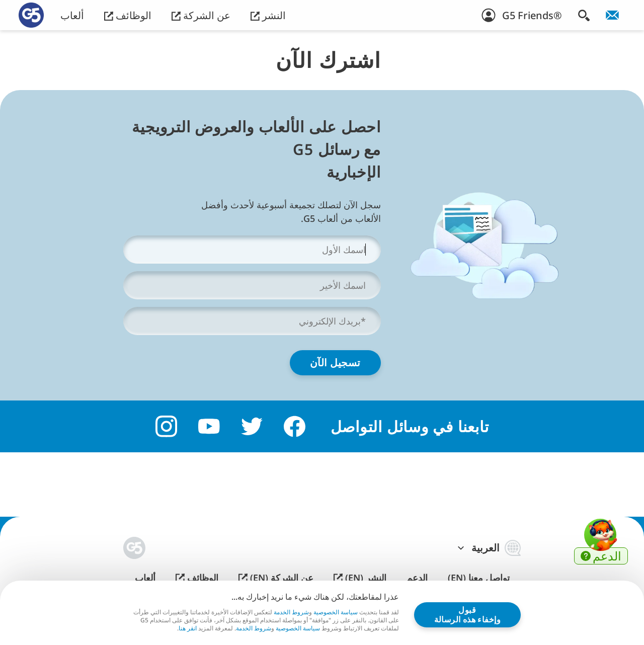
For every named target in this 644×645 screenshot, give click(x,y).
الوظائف (128, 15)
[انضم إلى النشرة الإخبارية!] (612, 15)
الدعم (417, 578)
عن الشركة (201, 15)
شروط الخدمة (291, 612)
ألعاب (72, 15)
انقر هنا (188, 628)
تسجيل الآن (335, 362)
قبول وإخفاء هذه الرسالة (468, 614)
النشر (268, 15)
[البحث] (584, 15)
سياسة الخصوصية (336, 612)
